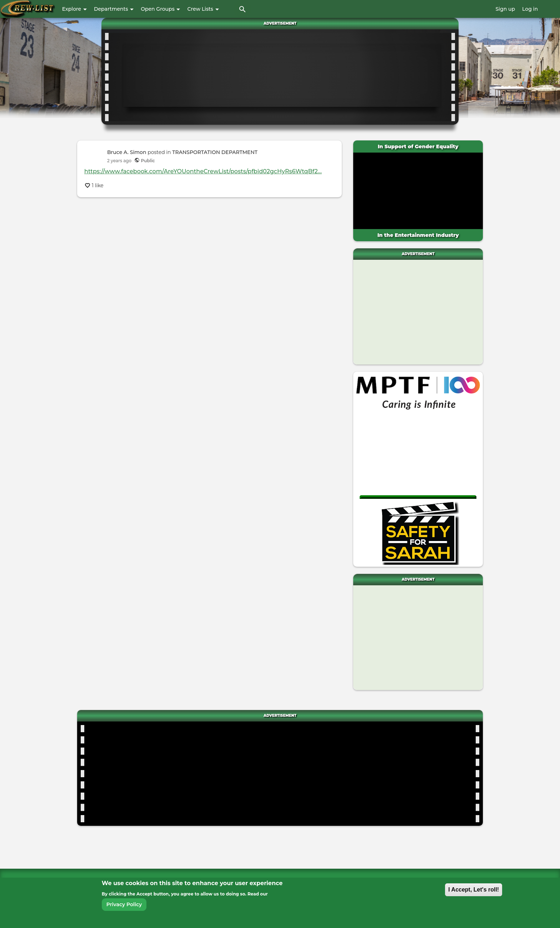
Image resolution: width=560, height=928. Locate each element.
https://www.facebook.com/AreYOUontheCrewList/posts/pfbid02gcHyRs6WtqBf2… (203, 171)
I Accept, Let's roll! (474, 890)
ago (119, 161)
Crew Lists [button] (203, 9)
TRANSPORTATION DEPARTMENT (215, 152)
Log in (530, 9)
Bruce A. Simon (127, 152)
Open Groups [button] (160, 9)
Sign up (505, 9)
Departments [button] (114, 9)
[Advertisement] (282, 76)
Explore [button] (74, 9)
